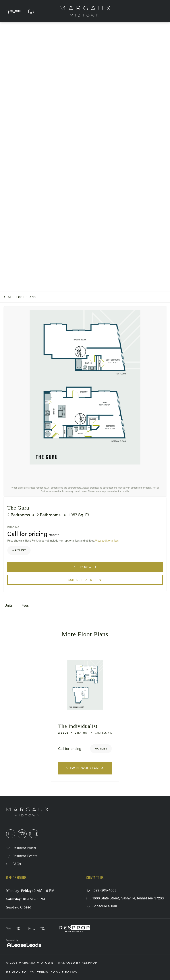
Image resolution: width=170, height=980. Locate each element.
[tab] (9, 607)
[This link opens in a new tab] (11, 834)
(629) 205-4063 (31, 14)
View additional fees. (107, 540)
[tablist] (85, 607)
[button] (14, 11)
